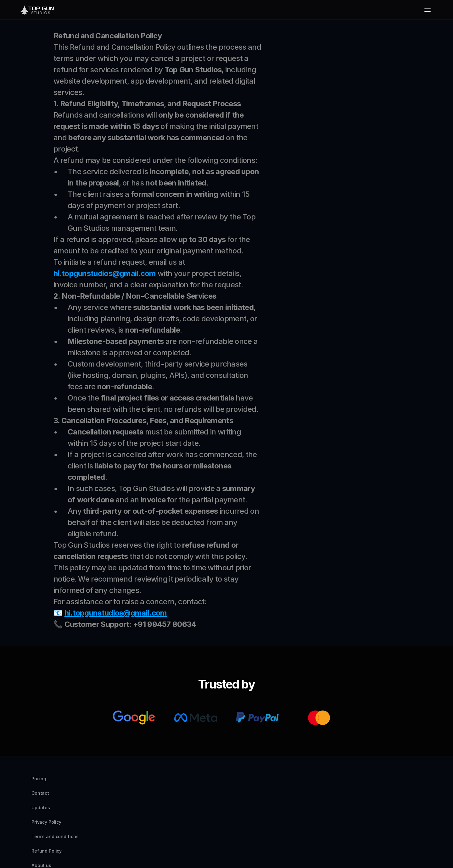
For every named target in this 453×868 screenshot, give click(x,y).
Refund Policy (226, 816)
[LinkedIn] (401, 785)
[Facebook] (417, 785)
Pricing (39, 816)
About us (262, 816)
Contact (65, 816)
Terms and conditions (177, 816)
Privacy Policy (129, 816)
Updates (94, 816)
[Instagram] (386, 785)
